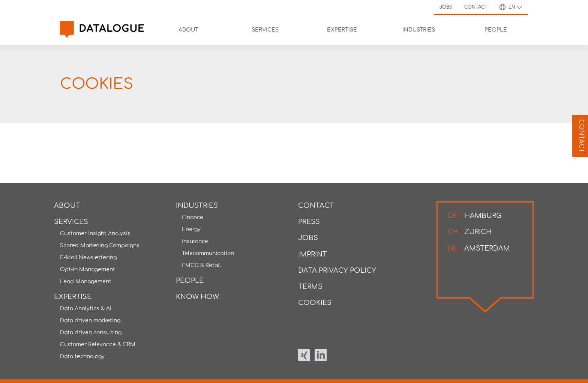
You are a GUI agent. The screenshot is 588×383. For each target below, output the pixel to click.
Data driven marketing (90, 321)
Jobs (446, 7)
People (190, 281)
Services (71, 222)
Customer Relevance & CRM (98, 345)
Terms (310, 287)
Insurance (195, 241)
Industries (197, 206)
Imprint (313, 254)
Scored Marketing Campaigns (100, 246)
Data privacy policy (337, 270)
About (67, 206)
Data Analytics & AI (86, 309)
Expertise (73, 297)
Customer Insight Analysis (95, 234)
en (511, 7)
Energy (191, 229)
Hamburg (475, 216)
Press (309, 222)
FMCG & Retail (201, 265)
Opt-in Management (88, 270)
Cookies (315, 303)
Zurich (470, 232)
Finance (193, 217)
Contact (476, 7)
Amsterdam (479, 248)
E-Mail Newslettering (88, 258)
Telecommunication (208, 253)
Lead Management (86, 282)
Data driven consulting (91, 333)
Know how (197, 297)
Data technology (82, 357)
